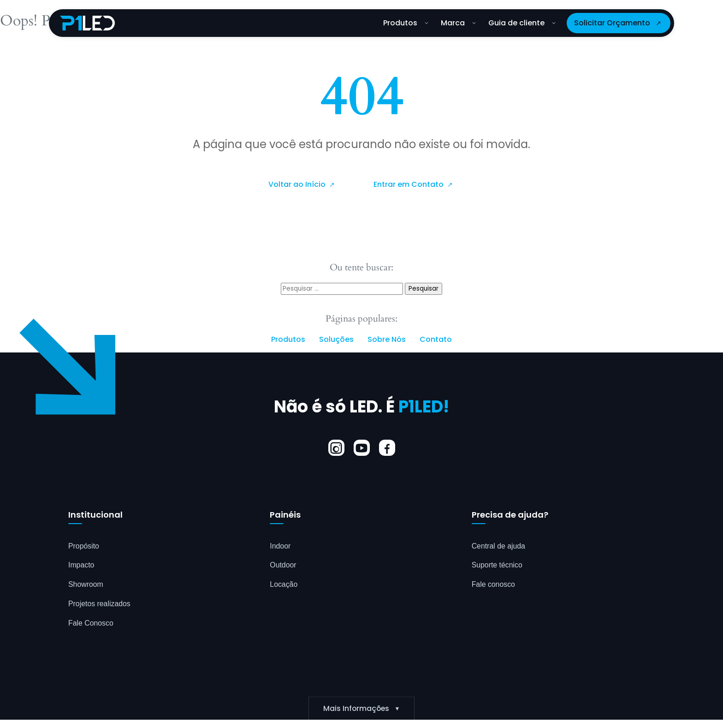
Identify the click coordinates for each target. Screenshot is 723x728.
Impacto (81, 565)
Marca (458, 23)
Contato (436, 339)
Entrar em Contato (409, 184)
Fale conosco (494, 585)
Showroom (86, 585)
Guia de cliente (522, 23)
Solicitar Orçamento (612, 23)
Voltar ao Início (298, 184)
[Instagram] (336, 448)
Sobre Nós (387, 339)
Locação (284, 585)
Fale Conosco (91, 624)
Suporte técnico (497, 565)
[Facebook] (387, 448)
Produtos (406, 23)
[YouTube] (362, 448)
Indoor (280, 546)
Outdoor (283, 565)
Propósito (84, 546)
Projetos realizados (100, 604)
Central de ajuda (499, 546)
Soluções (336, 339)
